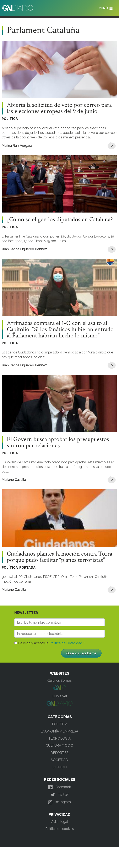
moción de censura (16, 581)
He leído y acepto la (50, 643)
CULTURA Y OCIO (60, 746)
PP (21, 577)
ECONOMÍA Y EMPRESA (59, 731)
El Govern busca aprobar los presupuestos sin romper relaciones (58, 443)
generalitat (9, 577)
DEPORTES (59, 753)
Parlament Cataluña (93, 577)
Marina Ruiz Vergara (17, 146)
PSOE (47, 577)
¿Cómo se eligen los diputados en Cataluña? (60, 220)
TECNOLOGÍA (59, 738)
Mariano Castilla (14, 480)
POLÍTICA (10, 119)
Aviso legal (60, 822)
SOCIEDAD (59, 760)
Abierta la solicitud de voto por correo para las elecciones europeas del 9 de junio (59, 108)
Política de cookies (60, 829)
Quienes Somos (59, 681)
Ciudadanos (33, 577)
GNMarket (59, 696)
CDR (56, 577)
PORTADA (27, 568)
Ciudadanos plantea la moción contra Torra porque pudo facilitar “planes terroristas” (59, 557)
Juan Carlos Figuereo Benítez (24, 249)
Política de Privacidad (66, 643)
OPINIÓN (60, 767)
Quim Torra (69, 577)
